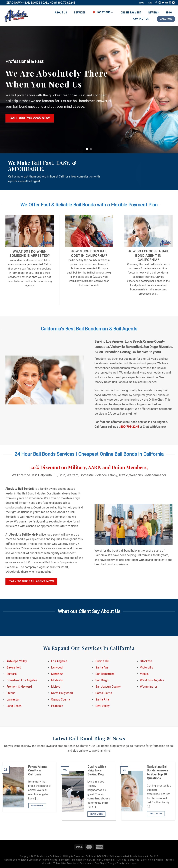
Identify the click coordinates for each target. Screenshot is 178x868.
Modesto (57, 680)
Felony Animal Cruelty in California (38, 771)
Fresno (11, 693)
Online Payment (131, 13)
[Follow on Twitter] (163, 3)
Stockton (146, 661)
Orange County (61, 700)
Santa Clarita (104, 693)
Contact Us (141, 19)
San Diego (102, 680)
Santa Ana (102, 668)
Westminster (149, 687)
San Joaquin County (108, 687)
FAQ (150, 3)
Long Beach (14, 706)
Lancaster (13, 700)
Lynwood (57, 668)
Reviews (154, 13)
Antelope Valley (17, 661)
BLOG (141, 3)
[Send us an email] (167, 3)
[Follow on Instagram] (160, 3)
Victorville (147, 668)
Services (80, 13)
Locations (103, 13)
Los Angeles (59, 661)
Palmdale (57, 706)
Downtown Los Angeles (22, 680)
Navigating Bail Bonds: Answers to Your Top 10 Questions (158, 773)
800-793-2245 (130, 427)
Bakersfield (14, 668)
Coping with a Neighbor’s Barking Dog (97, 771)
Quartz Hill (102, 661)
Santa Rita (102, 700)
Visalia (144, 674)
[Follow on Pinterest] (170, 3)
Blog (169, 13)
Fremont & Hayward (19, 687)
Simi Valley (103, 706)
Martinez (57, 674)
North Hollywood (62, 693)
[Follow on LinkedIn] (173, 3)
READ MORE (37, 806)
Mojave (56, 687)
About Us (61, 13)
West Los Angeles (152, 680)
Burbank (12, 674)
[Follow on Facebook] (156, 3)
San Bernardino (105, 674)
